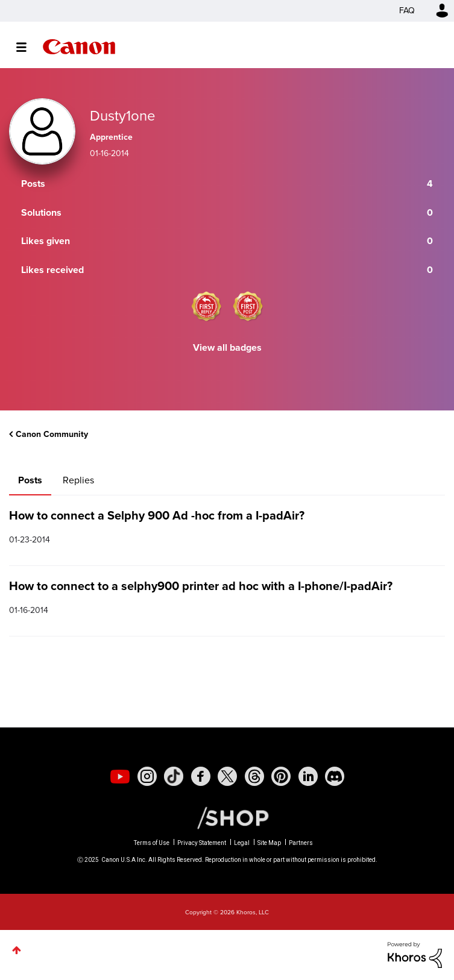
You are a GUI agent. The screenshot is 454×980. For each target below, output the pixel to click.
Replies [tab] (78, 480)
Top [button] (17, 950)
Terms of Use (152, 843)
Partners (301, 843)
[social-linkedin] (308, 776)
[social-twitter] (227, 776)
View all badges (227, 347)
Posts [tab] (30, 480)
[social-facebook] (201, 776)
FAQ (407, 11)
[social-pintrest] (281, 776)
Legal (242, 843)
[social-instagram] (147, 776)
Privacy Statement (202, 843)
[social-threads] (254, 776)
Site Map (269, 843)
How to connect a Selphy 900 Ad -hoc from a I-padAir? (157, 515)
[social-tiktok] (174, 776)
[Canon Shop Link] (227, 817)
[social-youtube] (120, 776)
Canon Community (79, 47)
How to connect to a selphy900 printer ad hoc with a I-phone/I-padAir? (201, 586)
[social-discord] (335, 776)
